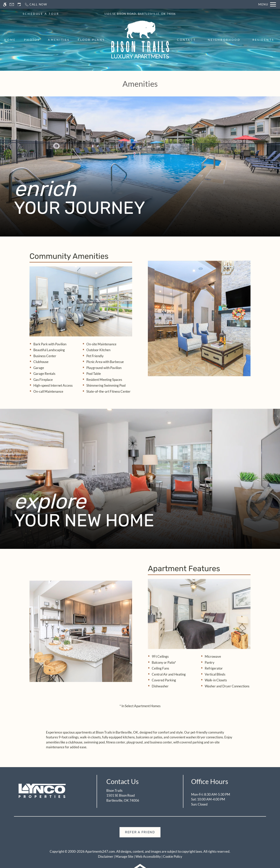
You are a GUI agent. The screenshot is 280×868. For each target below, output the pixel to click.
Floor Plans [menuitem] (91, 40)
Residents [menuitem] (263, 40)
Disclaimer (106, 856)
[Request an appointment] (19, 4)
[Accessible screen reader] (5, 4)
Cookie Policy (173, 856)
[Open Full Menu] (267, 4)
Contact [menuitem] (186, 40)
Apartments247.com (100, 851)
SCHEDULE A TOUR (41, 14)
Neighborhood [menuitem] (224, 40)
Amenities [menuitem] (59, 40)
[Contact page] (12, 4)
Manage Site (124, 856)
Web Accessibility (148, 856)
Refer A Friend (140, 832)
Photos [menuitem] (32, 40)
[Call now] (36, 4)
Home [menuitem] (10, 40)
